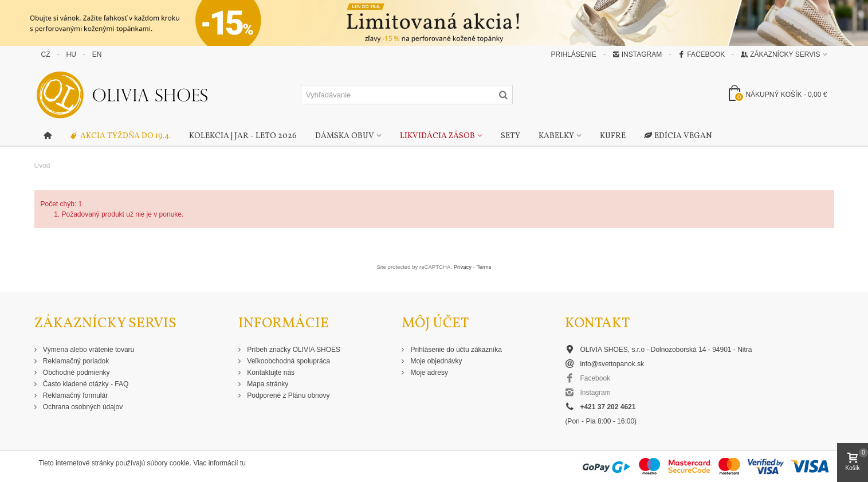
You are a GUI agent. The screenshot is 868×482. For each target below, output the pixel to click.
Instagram (637, 54)
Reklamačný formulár (75, 395)
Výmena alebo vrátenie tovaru (88, 350)
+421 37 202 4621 (608, 407)
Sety (510, 136)
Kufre (613, 136)
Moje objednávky (435, 361)
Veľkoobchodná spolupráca (288, 361)
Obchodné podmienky (76, 373)
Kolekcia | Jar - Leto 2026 (243, 136)
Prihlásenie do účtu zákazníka (455, 350)
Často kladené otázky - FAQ (85, 384)
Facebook (701, 54)
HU (71, 54)
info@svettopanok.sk (612, 364)
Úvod (42, 166)
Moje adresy (428, 373)
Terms (484, 267)
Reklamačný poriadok (75, 361)
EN (97, 54)
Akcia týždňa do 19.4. (120, 136)
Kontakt (597, 324)
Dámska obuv (345, 136)
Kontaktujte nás (270, 373)
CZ (46, 54)
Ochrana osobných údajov (82, 407)
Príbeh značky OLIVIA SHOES (293, 350)
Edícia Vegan (678, 136)
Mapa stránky (267, 384)
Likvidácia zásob (437, 136)
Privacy (463, 267)
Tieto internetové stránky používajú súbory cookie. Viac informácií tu (143, 463)
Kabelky (556, 136)
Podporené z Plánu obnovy (287, 395)
